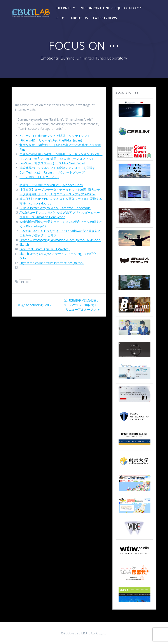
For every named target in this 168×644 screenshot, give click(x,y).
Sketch (24, 244)
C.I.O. (61, 18)
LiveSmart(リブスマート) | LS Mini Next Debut (52, 163)
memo (25, 282)
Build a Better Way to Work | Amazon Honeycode (55, 208)
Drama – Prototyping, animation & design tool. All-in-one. (60, 240)
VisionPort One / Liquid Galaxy (110, 8)
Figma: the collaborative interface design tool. (52, 263)
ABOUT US (79, 18)
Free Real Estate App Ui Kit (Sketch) (45, 249)
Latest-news (105, 18)
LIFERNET (64, 8)
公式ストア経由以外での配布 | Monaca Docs (51, 185)
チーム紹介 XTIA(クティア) (39, 177)
